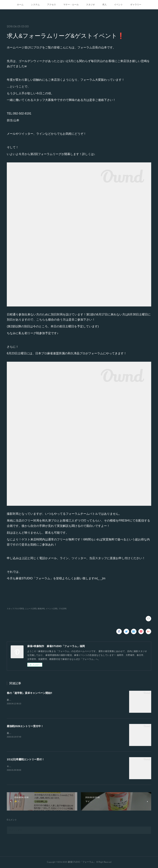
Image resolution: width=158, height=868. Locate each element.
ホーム (20, 5)
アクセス (52, 5)
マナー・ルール (71, 5)
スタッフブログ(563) (15, 609)
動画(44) (41, 609)
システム (35, 5)
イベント (118, 5)
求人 (104, 5)
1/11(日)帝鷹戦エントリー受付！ (26, 759)
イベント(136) (52, 609)
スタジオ (90, 5)
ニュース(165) (31, 609)
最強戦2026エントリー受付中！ (25, 726)
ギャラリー (136, 5)
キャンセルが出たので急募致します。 (26, 766)
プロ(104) (62, 609)
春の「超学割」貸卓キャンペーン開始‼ (29, 693)
